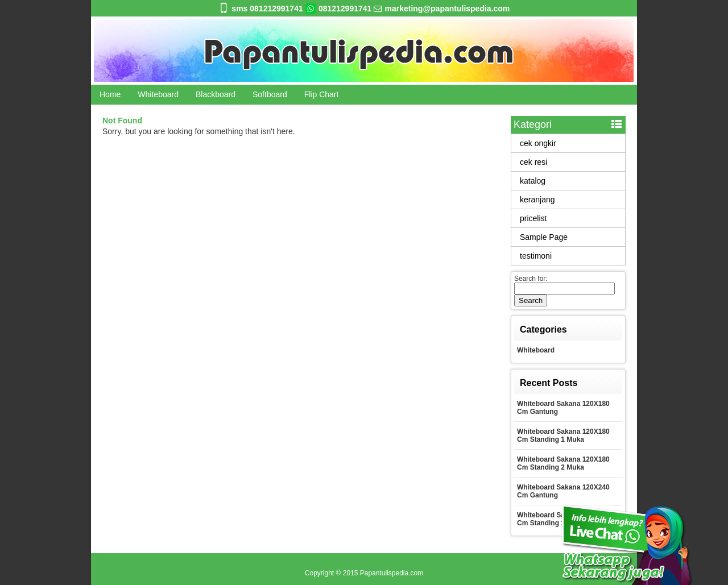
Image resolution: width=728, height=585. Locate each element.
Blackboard (216, 94)
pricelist (533, 218)
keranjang (537, 200)
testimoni (536, 256)
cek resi (533, 162)
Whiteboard (158, 94)
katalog (533, 181)
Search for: (531, 279)
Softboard (270, 94)
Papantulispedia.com (392, 573)
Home (110, 94)
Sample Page (544, 237)
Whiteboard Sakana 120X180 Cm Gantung (563, 408)
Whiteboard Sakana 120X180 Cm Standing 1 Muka (563, 435)
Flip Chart (322, 94)
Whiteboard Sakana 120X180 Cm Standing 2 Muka (563, 463)
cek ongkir (538, 143)
